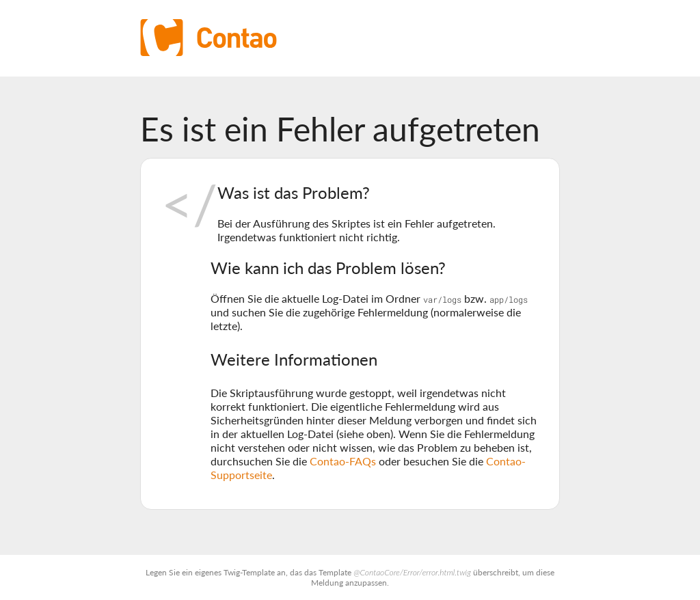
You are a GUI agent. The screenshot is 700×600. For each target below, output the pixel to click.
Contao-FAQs (343, 461)
